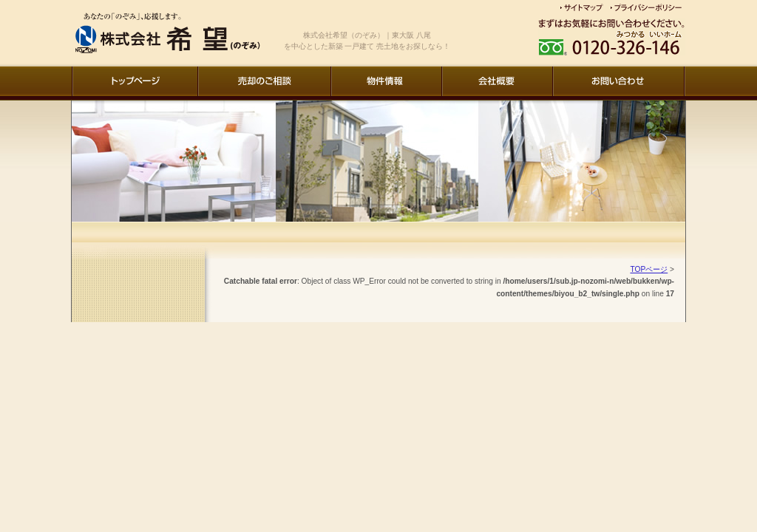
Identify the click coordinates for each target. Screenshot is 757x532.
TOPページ (649, 269)
